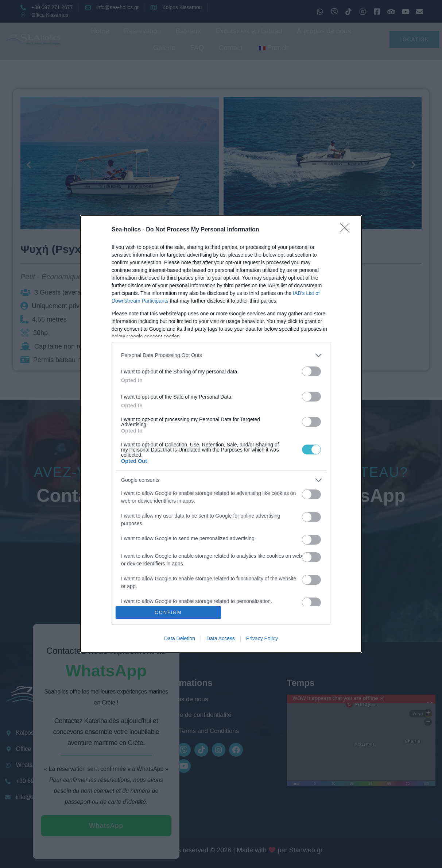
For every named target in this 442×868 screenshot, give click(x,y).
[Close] (347, 230)
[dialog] (221, 434)
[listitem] (221, 355)
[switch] (311, 371)
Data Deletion (180, 638)
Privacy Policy (262, 638)
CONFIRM (168, 613)
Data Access (221, 638)
